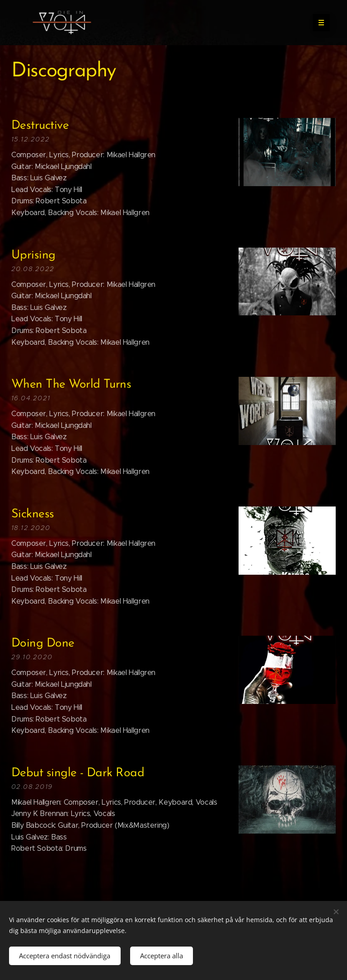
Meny (318, 23)
